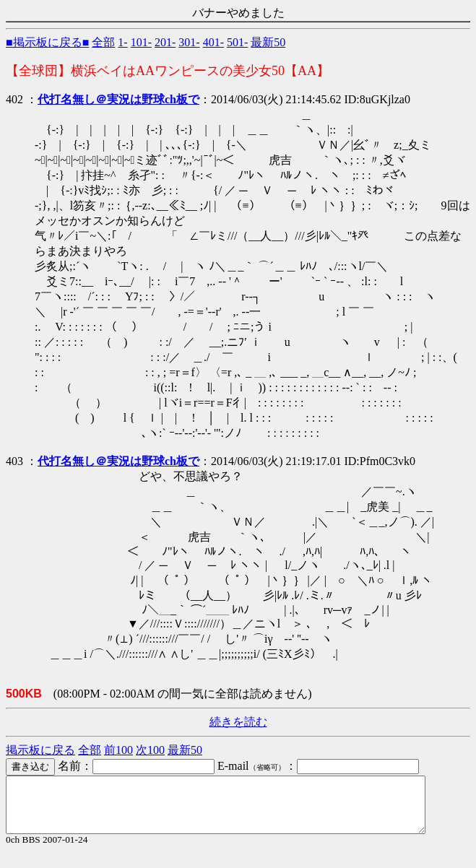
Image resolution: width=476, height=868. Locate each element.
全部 (103, 42)
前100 (118, 750)
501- (237, 42)
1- (122, 42)
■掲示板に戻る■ (47, 42)
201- (165, 42)
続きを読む (238, 722)
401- (213, 42)
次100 (150, 750)
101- (141, 42)
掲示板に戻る (40, 750)
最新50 (268, 42)
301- (189, 42)
